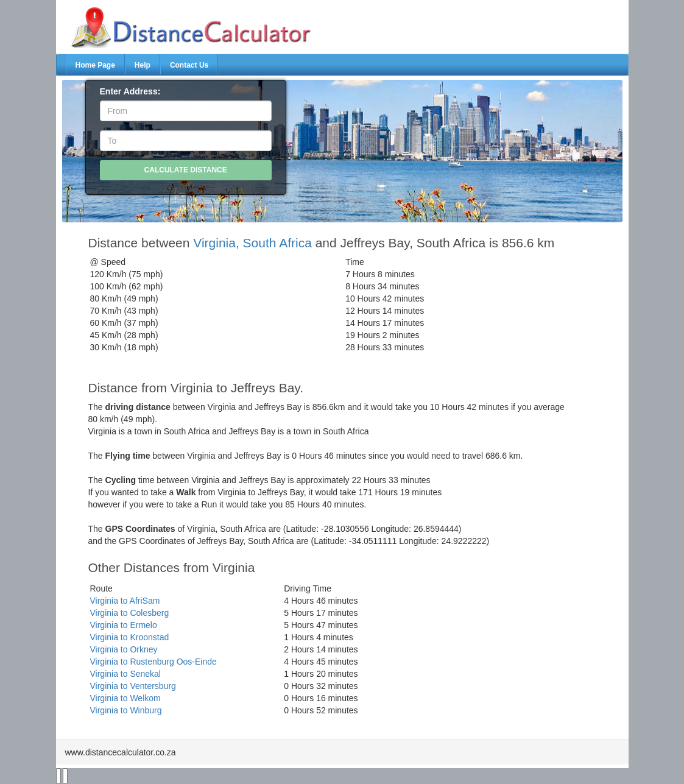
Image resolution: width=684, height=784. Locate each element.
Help (143, 65)
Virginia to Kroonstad (130, 637)
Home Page (95, 65)
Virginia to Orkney (124, 649)
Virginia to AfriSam (125, 601)
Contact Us (189, 65)
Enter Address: (130, 91)
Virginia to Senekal (125, 674)
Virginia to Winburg (126, 710)
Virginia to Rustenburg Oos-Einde (153, 662)
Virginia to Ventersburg (133, 686)
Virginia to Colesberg (130, 613)
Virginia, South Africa (252, 243)
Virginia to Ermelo (124, 625)
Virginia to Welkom (125, 698)
